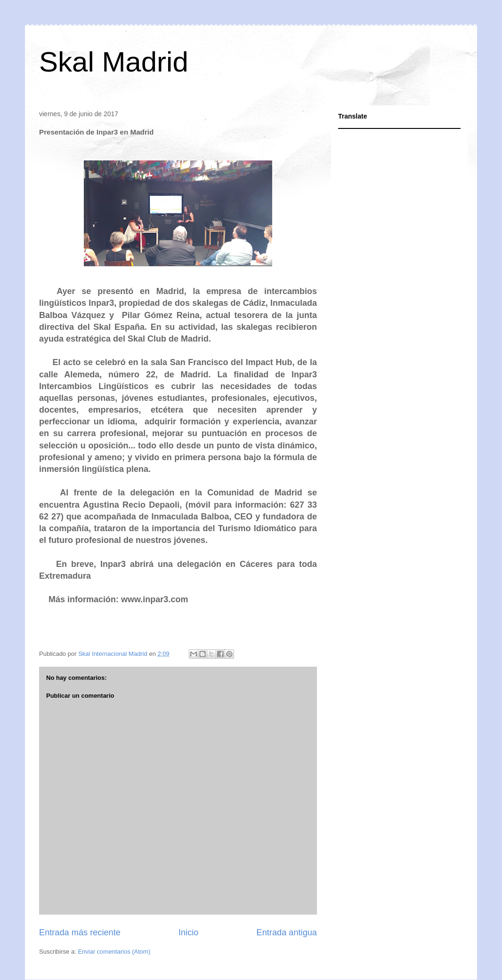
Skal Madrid (114, 62)
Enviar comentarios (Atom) (114, 952)
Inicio (188, 932)
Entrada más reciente (80, 932)
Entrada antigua (287, 932)
